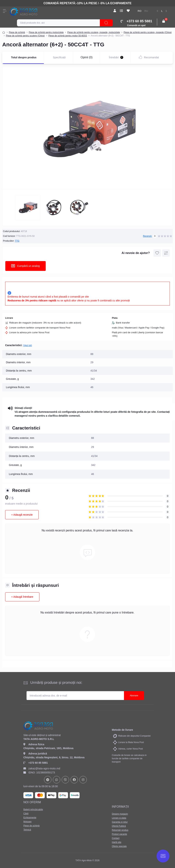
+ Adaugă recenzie (22, 515)
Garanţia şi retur (120, 822)
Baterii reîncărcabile (33, 809)
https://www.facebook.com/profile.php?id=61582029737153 (74, 780)
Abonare (134, 696)
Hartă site (117, 842)
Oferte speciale (119, 846)
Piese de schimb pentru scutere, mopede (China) (148, 32)
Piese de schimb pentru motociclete (46, 32)
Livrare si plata (119, 818)
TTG (17, 241)
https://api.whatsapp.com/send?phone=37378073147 (57, 780)
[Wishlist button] (157, 253)
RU (146, 11)
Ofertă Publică (119, 826)
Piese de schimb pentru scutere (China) (25, 36)
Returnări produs (120, 830)
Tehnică (27, 830)
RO (139, 11)
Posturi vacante (119, 834)
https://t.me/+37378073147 (48, 780)
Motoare (27, 822)
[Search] (106, 23)
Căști (26, 814)
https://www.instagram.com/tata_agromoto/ (83, 780)
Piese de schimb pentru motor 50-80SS (68, 36)
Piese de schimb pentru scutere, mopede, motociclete (93, 32)
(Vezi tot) (28, 345)
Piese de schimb (17, 32)
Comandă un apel (136, 25)
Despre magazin (120, 814)
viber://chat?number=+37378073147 (65, 780)
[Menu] (5, 11)
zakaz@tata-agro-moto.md (42, 768)
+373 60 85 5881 (36, 763)
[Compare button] (166, 253)
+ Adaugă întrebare (22, 597)
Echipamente (30, 818)
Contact (116, 838)
